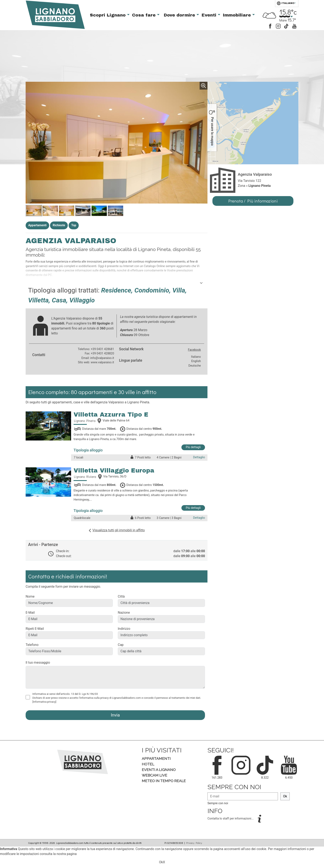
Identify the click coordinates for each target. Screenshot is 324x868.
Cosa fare (145, 15)
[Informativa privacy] (44, 702)
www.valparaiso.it (102, 362)
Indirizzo (124, 629)
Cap (121, 645)
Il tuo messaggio (38, 663)
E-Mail (30, 613)
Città (121, 596)
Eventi (210, 15)
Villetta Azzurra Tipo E (111, 415)
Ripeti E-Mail (35, 629)
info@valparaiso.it (102, 358)
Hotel (148, 764)
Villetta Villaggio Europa (114, 471)
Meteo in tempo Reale (164, 781)
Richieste (59, 225)
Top (74, 225)
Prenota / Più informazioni (253, 201)
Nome (30, 596)
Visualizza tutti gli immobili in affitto (119, 530)
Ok (285, 796)
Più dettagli (193, 447)
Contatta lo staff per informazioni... (231, 819)
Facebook (195, 350)
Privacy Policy (194, 843)
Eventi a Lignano (159, 770)
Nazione (124, 613)
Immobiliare (238, 15)
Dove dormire (180, 15)
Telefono (32, 645)
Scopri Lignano (108, 15)
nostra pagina (67, 854)
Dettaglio (199, 457)
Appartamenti (38, 225)
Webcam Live (154, 775)
